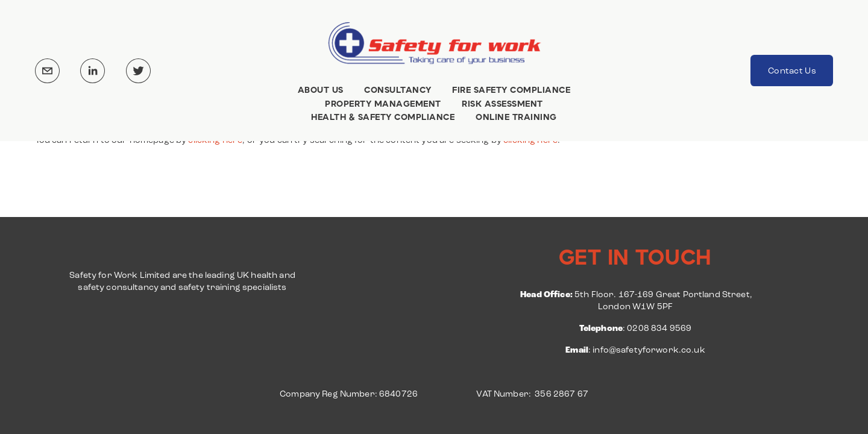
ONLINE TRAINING (516, 118)
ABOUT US (321, 90)
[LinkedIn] (93, 71)
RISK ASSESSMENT (502, 104)
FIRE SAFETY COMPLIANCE (511, 90)
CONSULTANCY (398, 90)
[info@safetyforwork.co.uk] (47, 71)
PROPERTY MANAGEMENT (383, 104)
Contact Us (792, 71)
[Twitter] (138, 71)
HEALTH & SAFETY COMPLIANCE (383, 118)
